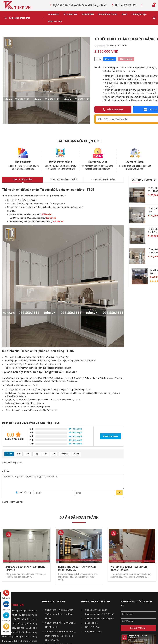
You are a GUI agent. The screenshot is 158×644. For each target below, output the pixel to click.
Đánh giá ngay (111, 436)
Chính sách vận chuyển (96, 610)
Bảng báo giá (55, 21)
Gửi (119, 493)
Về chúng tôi (70, 14)
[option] (26, 555)
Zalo (147, 5)
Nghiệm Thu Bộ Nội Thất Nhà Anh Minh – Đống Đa (77, 569)
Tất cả (9, 454)
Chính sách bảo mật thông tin (99, 619)
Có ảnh (76, 454)
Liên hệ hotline (113, 110)
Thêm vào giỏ (126, 59)
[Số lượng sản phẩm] (98, 59)
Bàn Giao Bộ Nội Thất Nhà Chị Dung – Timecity (26, 569)
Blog (125, 14)
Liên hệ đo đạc (139, 14)
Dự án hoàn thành (108, 14)
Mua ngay (110, 59)
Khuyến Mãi (88, 14)
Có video (64, 454)
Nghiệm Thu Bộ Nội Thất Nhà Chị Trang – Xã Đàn (129, 569)
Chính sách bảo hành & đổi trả (100, 614)
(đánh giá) (111, 46)
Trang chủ (54, 14)
